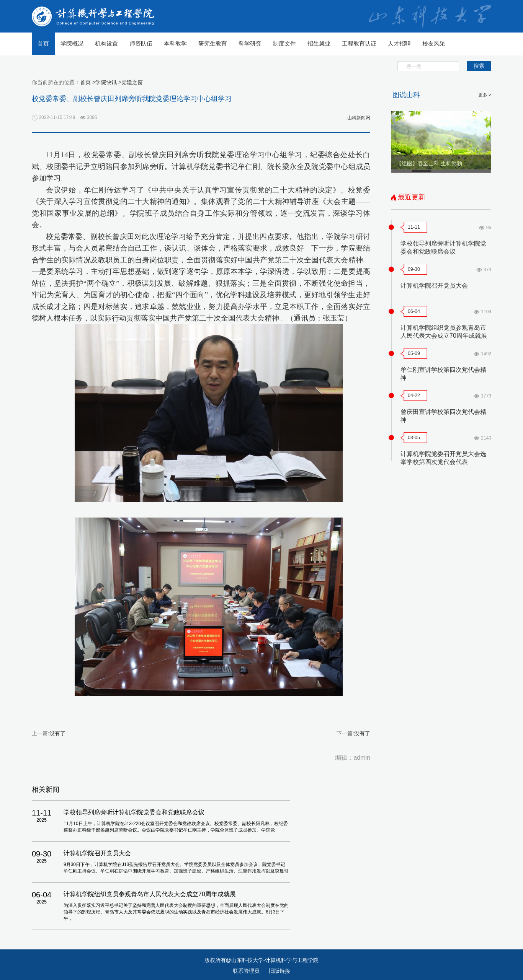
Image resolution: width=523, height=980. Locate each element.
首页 (43, 43)
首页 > (88, 82)
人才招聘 (399, 43)
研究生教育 (213, 43)
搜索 (479, 66)
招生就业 (319, 43)
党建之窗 (132, 82)
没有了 (57, 733)
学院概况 (72, 43)
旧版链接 (279, 971)
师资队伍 (141, 43)
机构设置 (106, 43)
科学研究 (250, 43)
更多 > (485, 95)
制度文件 (284, 43)
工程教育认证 (359, 43)
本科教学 (175, 43)
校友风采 (434, 43)
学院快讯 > (108, 82)
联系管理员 (247, 971)
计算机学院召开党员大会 (434, 286)
